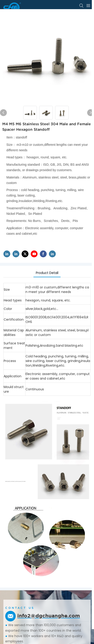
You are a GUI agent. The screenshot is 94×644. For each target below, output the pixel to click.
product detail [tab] (47, 273)
